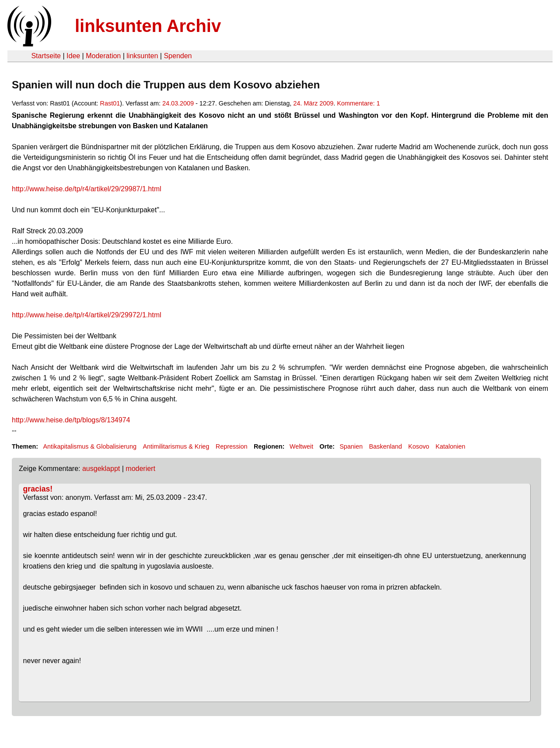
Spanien (351, 446)
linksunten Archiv (148, 26)
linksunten (142, 56)
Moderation (103, 56)
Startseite (46, 56)
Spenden (178, 56)
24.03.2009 (178, 103)
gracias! (38, 489)
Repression (232, 446)
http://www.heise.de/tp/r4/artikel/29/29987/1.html (87, 189)
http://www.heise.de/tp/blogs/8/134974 (71, 420)
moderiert (140, 469)
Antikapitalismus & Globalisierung (90, 446)
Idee (73, 56)
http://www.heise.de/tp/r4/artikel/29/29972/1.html (87, 315)
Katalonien (450, 446)
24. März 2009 (313, 103)
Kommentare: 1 (358, 103)
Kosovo (419, 446)
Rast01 (110, 103)
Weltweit (301, 446)
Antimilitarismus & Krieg (176, 446)
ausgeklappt (101, 469)
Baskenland (385, 446)
